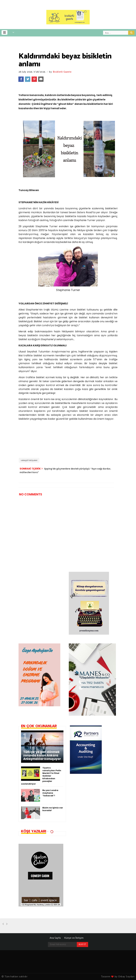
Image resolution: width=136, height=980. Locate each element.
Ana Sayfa (55, 938)
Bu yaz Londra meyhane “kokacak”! (50, 793)
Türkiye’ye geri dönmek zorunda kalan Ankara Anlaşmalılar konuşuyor (42, 755)
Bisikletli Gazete (62, 72)
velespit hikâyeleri (29, 460)
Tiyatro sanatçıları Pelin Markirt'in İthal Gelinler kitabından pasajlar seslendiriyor (41, 776)
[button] (4, 32)
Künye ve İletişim (74, 938)
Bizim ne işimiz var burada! (53, 809)
